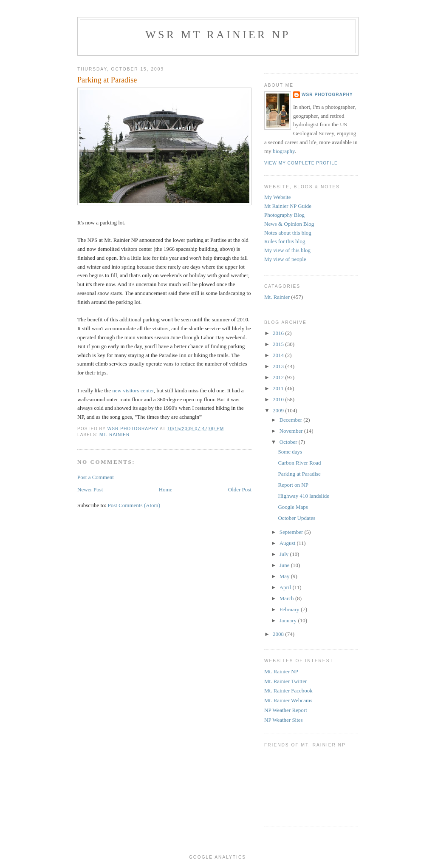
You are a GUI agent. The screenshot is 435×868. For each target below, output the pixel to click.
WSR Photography (327, 95)
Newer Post (90, 489)
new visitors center (133, 390)
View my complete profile (301, 163)
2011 (279, 388)
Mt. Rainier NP (281, 671)
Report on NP (293, 485)
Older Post (240, 489)
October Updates (297, 518)
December (292, 420)
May (285, 576)
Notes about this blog (288, 233)
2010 (279, 399)
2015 (279, 344)
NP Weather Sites (284, 720)
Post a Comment (96, 477)
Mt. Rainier (114, 435)
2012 (279, 377)
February (290, 609)
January (289, 620)
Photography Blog (284, 215)
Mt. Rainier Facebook (288, 691)
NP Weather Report (286, 710)
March (287, 598)
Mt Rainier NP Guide (288, 206)
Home (166, 489)
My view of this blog (287, 250)
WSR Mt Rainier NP (218, 35)
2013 (279, 366)
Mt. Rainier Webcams (288, 700)
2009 (279, 410)
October (289, 442)
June (285, 565)
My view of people (285, 259)
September (292, 532)
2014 (279, 355)
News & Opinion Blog (289, 224)
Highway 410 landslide (304, 496)
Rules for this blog (285, 241)
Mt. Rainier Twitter (285, 681)
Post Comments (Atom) (134, 505)
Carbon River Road (299, 463)
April (286, 587)
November (292, 431)
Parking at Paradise (299, 474)
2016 (279, 333)
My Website (278, 197)
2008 (279, 634)
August (288, 543)
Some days (290, 452)
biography (284, 151)
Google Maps (293, 507)
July (285, 554)
